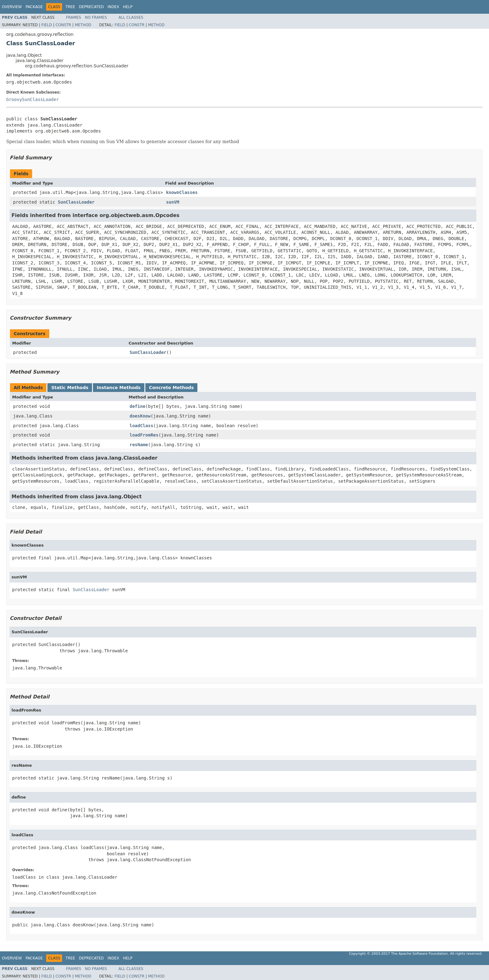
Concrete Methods (172, 388)
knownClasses (182, 192)
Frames (74, 17)
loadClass (142, 426)
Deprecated (91, 7)
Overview (12, 7)
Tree (70, 7)
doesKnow (140, 416)
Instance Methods (119, 388)
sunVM (172, 202)
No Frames (96, 17)
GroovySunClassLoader (33, 99)
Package (34, 7)
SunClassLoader (76, 202)
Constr (63, 25)
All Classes (131, 17)
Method (83, 25)
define (138, 406)
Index (114, 7)
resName (139, 445)
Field (46, 25)
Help (128, 7)
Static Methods (70, 388)
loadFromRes (144, 435)
